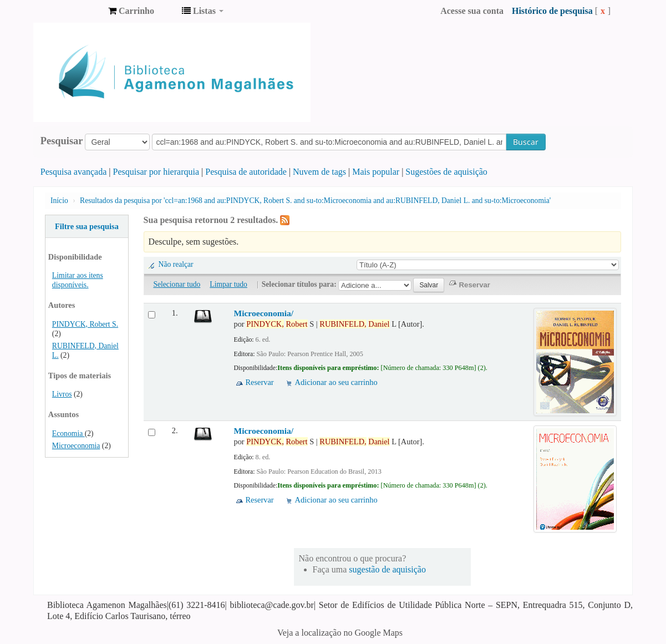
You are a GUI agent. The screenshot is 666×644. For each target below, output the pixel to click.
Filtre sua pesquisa (87, 226)
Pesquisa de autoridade (246, 172)
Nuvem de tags (319, 172)
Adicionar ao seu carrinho (336, 382)
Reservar (259, 382)
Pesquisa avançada (74, 172)
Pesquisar (62, 141)
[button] (131, 11)
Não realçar (176, 264)
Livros (62, 394)
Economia (68, 433)
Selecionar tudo (177, 284)
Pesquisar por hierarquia (156, 172)
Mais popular (376, 172)
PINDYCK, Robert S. (85, 324)
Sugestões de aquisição (446, 172)
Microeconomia (76, 446)
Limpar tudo (228, 284)
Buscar (526, 142)
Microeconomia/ (263, 313)
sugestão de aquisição (387, 569)
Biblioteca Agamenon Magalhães (72, 11)
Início (59, 201)
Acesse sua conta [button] (472, 11)
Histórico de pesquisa (552, 11)
